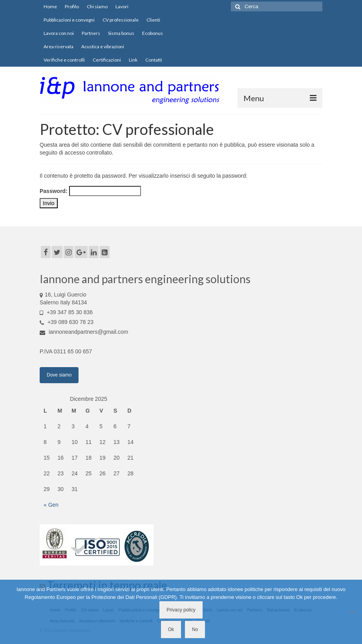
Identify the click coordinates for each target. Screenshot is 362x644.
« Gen (51, 505)
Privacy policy (181, 610)
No (195, 629)
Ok (171, 629)
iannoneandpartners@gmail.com (84, 332)
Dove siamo (59, 375)
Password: (90, 191)
